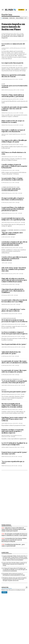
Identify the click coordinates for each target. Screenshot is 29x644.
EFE (2, 295)
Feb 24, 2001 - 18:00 (19, 447)
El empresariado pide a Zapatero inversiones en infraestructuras (13, 199)
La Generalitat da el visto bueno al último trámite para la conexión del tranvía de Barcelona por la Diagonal (14, 540)
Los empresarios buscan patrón (12, 63)
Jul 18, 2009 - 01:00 (18, 113)
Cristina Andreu (5, 447)
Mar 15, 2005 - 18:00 (13, 295)
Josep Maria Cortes (6, 324)
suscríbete (21, 10)
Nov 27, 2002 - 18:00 (14, 375)
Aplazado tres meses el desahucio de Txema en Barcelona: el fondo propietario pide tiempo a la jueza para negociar (14, 529)
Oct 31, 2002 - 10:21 (20, 394)
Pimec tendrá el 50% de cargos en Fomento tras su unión (13, 122)
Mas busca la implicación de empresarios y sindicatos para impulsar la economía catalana (12, 405)
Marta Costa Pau (5, 90)
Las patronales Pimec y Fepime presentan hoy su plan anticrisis (12, 179)
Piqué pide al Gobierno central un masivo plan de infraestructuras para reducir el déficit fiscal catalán (14, 280)
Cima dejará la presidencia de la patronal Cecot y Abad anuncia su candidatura (13, 291)
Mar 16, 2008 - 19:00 (14, 203)
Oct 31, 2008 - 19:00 (17, 157)
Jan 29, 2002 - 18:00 (18, 423)
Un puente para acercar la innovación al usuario (14, 87)
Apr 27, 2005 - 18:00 (18, 248)
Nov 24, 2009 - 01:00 (19, 90)
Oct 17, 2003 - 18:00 (20, 336)
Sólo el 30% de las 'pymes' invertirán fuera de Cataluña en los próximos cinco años (14, 269)
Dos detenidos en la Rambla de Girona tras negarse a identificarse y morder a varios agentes (14, 535)
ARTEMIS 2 (27, 18)
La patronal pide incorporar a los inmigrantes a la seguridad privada (13, 219)
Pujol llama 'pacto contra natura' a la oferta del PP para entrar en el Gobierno (14, 419)
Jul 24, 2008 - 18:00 (14, 170)
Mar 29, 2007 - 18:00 (20, 222)
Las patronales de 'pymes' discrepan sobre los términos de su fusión (14, 371)
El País (3, 170)
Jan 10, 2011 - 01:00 (17, 66)
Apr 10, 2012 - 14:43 (18, 34)
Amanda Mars (4, 193)
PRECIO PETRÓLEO (20, 18)
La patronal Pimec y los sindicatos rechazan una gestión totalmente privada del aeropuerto (13, 209)
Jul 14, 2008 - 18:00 (14, 183)
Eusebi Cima (7, 15)
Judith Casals (5, 410)
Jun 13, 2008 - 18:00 (17, 193)
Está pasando (5, 18)
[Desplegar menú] (3, 10)
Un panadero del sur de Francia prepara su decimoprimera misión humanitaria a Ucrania (14, 574)
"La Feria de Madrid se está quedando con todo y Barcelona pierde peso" (14, 382)
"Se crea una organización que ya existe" (13, 462)
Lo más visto (5, 553)
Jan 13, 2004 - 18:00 (15, 304)
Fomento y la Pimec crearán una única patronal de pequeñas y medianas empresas (13, 431)
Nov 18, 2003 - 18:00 (20, 324)
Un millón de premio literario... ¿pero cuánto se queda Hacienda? (13, 545)
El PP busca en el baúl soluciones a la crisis (14, 153)
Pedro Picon (4, 457)
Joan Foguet (4, 157)
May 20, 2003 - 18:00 (20, 347)
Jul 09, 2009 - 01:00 (18, 125)
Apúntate (4, 592)
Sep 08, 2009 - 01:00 (18, 99)
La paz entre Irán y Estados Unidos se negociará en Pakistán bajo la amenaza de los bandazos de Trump (15, 564)
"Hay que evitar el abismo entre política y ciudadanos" (12, 234)
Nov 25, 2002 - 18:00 (20, 385)
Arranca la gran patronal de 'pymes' (14, 392)
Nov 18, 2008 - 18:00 (18, 145)
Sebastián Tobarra (6, 394)
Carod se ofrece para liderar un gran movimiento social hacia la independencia (14, 259)
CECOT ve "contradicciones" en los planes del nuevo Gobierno (13, 310)
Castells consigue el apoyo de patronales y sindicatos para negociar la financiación (14, 166)
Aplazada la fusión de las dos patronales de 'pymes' (11, 353)
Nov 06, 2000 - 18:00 (17, 457)
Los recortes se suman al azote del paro (13, 45)
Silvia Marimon (5, 314)
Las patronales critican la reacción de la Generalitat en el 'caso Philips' (14, 301)
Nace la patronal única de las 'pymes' (14, 344)
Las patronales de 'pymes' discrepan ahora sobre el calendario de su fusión (14, 362)
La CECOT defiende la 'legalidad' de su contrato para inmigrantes (14, 444)
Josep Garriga (5, 423)
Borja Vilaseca (5, 274)
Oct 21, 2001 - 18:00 (10, 437)
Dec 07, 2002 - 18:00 (14, 365)
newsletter (5, 587)
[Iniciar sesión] (26, 10)
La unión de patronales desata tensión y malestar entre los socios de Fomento (14, 109)
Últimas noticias (6, 525)
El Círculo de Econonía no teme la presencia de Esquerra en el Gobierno (14, 321)
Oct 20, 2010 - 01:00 (18, 79)
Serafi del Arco (5, 134)
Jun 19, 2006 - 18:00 (10, 237)
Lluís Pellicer (12, 48)
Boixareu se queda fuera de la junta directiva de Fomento (13, 76)
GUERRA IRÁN (12, 18)
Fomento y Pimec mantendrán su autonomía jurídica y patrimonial (13, 96)
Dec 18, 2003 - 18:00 (17, 314)
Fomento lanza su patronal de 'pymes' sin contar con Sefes (14, 453)
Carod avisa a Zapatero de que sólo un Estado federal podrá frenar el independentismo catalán (14, 244)
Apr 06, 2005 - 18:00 (14, 284)
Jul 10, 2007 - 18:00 (17, 213)
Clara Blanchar (5, 34)
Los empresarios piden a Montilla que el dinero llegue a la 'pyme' (14, 141)
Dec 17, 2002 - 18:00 (14, 356)
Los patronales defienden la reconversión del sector (11, 190)
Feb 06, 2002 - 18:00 (17, 410)
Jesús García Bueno (6, 222)
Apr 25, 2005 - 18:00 (18, 274)
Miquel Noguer (12, 134)
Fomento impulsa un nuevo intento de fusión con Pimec (13, 27)
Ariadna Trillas (5, 99)
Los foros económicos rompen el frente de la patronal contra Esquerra (14, 333)
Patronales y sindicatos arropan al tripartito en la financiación (13, 131)
